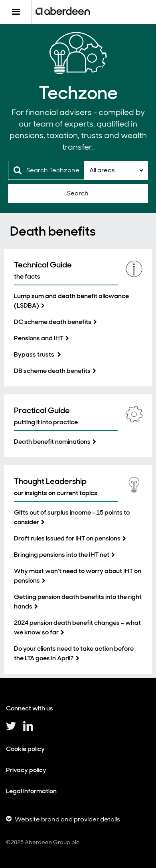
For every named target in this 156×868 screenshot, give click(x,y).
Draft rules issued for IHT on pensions (67, 538)
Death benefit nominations (52, 442)
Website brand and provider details (67, 819)
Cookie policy (25, 749)
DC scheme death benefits (53, 322)
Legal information (31, 791)
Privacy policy (26, 770)
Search (78, 193)
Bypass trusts (35, 354)
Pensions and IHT (39, 338)
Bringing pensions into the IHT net (62, 555)
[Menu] (16, 12)
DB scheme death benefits (52, 371)
